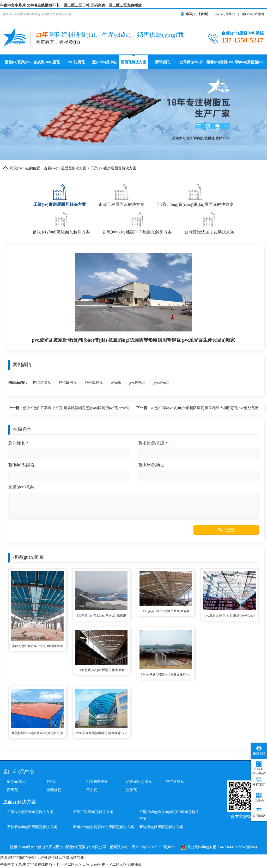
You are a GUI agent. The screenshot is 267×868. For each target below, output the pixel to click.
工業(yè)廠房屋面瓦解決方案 (114, 168)
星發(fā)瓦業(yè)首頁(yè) (18, 65)
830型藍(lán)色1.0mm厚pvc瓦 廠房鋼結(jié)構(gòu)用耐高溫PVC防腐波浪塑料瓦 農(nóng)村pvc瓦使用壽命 (102, 616)
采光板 (116, 383)
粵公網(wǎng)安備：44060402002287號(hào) (219, 847)
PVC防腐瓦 (75, 62)
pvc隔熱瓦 (137, 383)
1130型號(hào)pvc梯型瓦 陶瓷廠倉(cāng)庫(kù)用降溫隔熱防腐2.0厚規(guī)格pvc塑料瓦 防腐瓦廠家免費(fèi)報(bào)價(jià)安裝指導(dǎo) (101, 670)
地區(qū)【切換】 (198, 14)
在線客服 (259, 750)
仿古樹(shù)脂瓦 (139, 782)
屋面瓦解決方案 (133, 62)
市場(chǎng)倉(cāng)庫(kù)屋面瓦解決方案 (195, 195)
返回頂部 (259, 813)
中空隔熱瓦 (175, 782)
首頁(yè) (50, 168)
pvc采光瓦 (161, 383)
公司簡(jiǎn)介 (191, 62)
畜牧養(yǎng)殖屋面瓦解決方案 (61, 222)
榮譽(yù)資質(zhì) (220, 62)
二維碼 (259, 797)
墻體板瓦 (54, 790)
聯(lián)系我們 (225, 14)
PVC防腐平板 (97, 782)
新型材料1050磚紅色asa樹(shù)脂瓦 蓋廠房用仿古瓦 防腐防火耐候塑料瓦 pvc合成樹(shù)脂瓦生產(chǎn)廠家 (37, 733)
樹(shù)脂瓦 (16, 782)
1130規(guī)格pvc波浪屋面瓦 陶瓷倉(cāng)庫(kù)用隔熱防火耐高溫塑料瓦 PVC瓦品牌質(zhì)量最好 (166, 611)
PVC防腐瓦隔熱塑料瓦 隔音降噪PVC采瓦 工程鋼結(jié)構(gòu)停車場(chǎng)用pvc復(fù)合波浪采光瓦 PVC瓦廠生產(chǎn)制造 (101, 733)
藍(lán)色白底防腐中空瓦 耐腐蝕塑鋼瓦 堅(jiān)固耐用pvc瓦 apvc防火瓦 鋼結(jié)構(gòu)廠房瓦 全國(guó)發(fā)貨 (69, 409)
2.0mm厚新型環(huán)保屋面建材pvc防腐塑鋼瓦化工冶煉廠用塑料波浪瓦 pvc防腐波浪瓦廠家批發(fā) (166, 675)
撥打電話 (259, 782)
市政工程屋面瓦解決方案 (122, 195)
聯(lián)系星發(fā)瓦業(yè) (249, 65)
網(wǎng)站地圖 (253, 14)
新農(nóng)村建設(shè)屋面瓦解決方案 (137, 222)
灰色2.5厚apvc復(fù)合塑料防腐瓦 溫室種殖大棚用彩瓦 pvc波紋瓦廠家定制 (197, 409)
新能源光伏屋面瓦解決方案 (209, 222)
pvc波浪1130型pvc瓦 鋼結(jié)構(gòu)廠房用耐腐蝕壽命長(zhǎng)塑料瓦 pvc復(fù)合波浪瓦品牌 (230, 616)
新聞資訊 (162, 62)
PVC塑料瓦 (93, 383)
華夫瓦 (92, 790)
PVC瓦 (52, 782)
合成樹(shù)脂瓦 (46, 62)
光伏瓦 (131, 790)
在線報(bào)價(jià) (259, 768)
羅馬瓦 (13, 790)
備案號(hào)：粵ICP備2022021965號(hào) (142, 847)
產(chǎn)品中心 (104, 62)
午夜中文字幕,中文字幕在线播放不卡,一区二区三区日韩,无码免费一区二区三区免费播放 (71, 5)
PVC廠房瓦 (68, 383)
